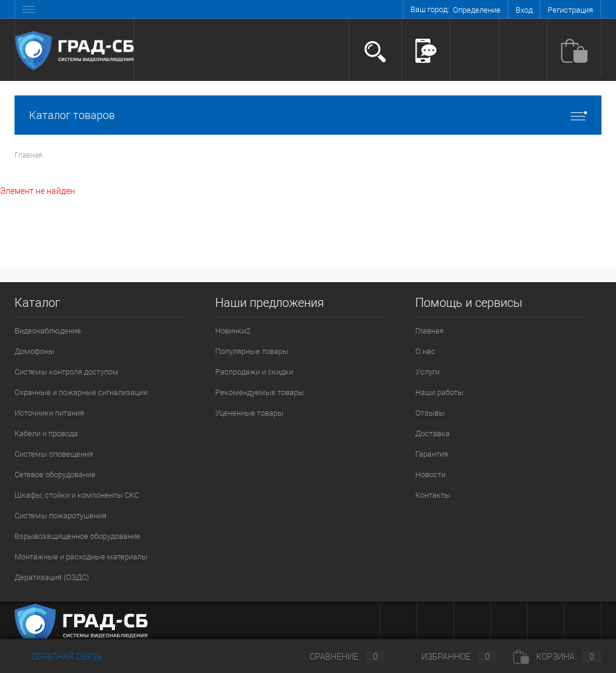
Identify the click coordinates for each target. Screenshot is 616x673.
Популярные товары (252, 351)
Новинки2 (233, 331)
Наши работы (439, 392)
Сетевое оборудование (55, 475)
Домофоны (34, 351)
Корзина (557, 657)
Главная (430, 331)
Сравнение (337, 657)
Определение (477, 10)
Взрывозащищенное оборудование (77, 536)
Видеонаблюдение (48, 331)
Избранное (449, 657)
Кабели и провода (46, 433)
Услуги (427, 372)
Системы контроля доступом (66, 372)
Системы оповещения (54, 454)
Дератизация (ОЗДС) (52, 577)
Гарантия (432, 454)
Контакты (433, 495)
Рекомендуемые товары (260, 392)
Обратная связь (58, 657)
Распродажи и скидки (254, 372)
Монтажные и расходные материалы (81, 557)
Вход (524, 10)
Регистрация (570, 10)
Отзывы (430, 413)
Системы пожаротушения (60, 516)
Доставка (433, 433)
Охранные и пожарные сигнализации (81, 392)
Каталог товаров (308, 115)
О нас (425, 351)
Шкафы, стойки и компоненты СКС (77, 495)
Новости (430, 475)
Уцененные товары (249, 413)
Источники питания (49, 413)
